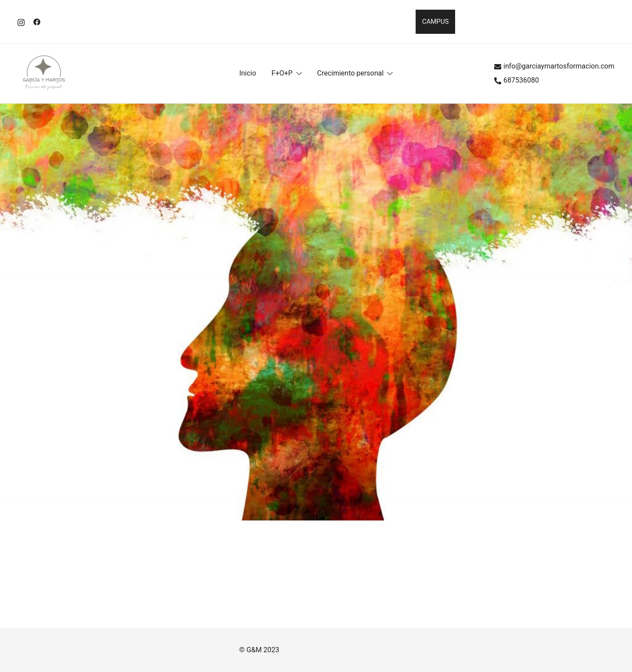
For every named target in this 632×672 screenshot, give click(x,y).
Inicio (248, 73)
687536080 (517, 80)
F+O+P (282, 73)
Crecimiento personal (351, 73)
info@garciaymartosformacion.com (554, 66)
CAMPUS (436, 22)
